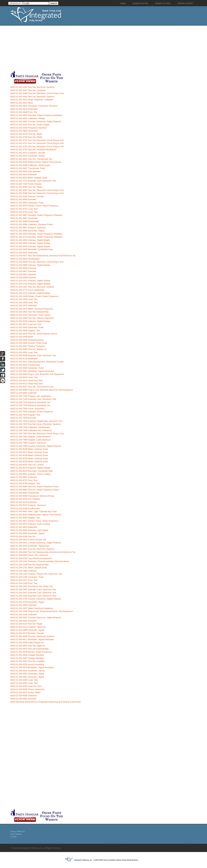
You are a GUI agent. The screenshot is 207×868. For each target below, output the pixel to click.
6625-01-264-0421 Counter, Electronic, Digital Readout (36, 543)
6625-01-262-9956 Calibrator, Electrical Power (32, 224)
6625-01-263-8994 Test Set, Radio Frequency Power (35, 490)
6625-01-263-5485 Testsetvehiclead (27, 340)
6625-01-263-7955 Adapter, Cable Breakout (31, 440)
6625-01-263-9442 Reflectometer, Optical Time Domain (36, 515)
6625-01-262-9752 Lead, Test (24, 209)
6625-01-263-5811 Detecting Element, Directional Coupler (37, 362)
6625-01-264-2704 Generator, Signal (27, 602)
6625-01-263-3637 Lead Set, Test (26, 324)
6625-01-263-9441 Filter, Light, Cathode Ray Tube (34, 511)
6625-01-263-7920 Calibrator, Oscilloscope (30, 427)
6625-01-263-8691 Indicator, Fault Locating (30, 474)
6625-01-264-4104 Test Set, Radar (26, 624)
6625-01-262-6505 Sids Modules (25, 171)
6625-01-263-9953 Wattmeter (24, 527)
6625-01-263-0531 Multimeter (24, 253)
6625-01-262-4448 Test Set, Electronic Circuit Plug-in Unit (37, 93)
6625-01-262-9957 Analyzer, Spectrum (28, 228)
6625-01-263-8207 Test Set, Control (27, 465)
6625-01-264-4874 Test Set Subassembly (29, 649)
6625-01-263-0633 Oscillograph (25, 259)
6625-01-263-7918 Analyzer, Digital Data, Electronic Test (36, 421)
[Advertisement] (78, 48)
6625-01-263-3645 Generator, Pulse (27, 327)
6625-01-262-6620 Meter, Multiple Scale (29, 178)
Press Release (16, 834)
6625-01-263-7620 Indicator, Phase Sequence (32, 412)
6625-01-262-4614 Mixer (22, 103)
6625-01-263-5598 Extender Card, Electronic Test (33, 355)
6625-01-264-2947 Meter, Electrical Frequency (32, 608)
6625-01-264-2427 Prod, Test (24, 580)
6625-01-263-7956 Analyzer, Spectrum (28, 443)
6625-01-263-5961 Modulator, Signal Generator (32, 371)
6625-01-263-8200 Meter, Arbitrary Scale (29, 462)
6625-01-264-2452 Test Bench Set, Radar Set (31, 586)
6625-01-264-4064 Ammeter (23, 621)
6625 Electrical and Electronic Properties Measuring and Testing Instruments (46, 702)
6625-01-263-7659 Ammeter (23, 418)
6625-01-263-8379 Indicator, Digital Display (30, 468)
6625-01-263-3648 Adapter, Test (25, 330)
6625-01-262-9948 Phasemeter (25, 221)
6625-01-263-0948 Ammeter (23, 278)
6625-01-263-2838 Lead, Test (24, 299)
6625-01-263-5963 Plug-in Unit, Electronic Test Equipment (37, 374)
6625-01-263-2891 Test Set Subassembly (29, 312)
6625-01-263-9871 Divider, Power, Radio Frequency (34, 521)
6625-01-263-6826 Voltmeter (24, 393)
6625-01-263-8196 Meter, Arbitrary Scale (29, 449)
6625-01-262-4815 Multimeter (24, 109)
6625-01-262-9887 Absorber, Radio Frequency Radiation (37, 215)
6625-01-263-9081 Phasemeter (25, 493)
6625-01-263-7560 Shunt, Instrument (27, 409)
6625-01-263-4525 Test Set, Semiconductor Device (34, 334)
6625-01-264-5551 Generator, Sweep (28, 671)
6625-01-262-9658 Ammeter (23, 199)
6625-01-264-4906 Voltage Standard (27, 655)
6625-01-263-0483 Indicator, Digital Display (30, 246)
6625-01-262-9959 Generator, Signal (27, 231)
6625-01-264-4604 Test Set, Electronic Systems (32, 636)
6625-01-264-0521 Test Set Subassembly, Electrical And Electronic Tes (43, 552)
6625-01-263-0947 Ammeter (23, 274)
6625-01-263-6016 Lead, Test (24, 377)
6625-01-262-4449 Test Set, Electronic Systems (32, 97)
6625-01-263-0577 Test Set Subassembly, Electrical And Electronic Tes (43, 256)
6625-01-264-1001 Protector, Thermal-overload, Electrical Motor (40, 561)
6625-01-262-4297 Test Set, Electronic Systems (32, 87)
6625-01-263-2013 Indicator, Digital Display (30, 293)
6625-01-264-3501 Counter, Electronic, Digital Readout (36, 618)
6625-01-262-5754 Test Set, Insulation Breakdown (33, 150)
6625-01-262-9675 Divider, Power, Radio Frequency (34, 206)
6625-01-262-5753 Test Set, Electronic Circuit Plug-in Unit (37, 146)
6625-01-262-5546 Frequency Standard (29, 128)
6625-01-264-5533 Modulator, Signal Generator (32, 667)
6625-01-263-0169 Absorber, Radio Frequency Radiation (37, 234)
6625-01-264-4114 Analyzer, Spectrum (28, 627)
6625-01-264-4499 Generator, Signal (27, 630)
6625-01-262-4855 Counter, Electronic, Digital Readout (36, 122)
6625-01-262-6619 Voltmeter (24, 174)
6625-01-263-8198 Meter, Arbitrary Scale (29, 455)
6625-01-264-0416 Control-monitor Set (28, 540)
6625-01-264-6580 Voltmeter (24, 696)
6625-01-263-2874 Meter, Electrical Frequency (32, 309)
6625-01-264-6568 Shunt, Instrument (27, 689)
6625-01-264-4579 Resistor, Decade (27, 633)
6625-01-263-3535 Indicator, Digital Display (30, 321)
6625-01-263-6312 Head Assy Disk (27, 380)
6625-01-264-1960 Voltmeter (24, 571)
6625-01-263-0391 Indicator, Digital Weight (30, 240)
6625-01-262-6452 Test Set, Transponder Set (31, 159)
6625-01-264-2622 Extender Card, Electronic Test (33, 593)
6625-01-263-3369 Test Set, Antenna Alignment (32, 318)
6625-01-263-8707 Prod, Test (24, 480)
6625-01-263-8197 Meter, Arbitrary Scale (29, 452)
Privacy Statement (18, 831)
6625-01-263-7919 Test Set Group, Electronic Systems (36, 424)
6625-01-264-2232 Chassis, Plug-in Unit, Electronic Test (36, 574)
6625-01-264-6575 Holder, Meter (25, 692)
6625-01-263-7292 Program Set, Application (31, 396)
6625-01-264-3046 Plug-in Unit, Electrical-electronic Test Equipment (42, 611)
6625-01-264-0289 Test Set (23, 536)
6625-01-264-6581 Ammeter (23, 699)
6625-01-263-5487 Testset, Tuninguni (28, 346)
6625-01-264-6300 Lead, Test (24, 680)
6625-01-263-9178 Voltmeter (24, 502)
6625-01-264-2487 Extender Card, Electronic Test (33, 590)
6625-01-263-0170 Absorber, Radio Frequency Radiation (37, 237)
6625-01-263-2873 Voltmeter (24, 306)
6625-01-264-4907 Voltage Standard (27, 658)
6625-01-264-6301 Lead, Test (24, 683)
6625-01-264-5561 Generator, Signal (27, 674)
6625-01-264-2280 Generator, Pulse (27, 577)
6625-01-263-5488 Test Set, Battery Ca (28, 349)
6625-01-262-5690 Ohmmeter (24, 131)
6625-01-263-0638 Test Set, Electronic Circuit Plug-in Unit (37, 262)
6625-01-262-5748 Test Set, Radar (26, 134)
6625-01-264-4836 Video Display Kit (27, 642)
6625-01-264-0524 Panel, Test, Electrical (29, 555)
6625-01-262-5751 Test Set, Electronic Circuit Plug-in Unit (37, 140)
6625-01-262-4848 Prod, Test (24, 112)
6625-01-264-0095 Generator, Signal (27, 533)
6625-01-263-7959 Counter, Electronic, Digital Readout (36, 446)
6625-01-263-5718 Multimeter (24, 359)
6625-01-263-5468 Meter (22, 337)
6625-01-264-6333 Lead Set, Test (26, 686)
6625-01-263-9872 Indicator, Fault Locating (30, 524)
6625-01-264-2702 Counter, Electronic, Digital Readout (36, 599)
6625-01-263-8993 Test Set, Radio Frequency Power (35, 486)
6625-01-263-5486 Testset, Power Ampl (29, 343)
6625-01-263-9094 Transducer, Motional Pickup (32, 496)
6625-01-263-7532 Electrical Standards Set (30, 402)
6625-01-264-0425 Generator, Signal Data (30, 546)
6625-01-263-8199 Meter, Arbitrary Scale (29, 458)
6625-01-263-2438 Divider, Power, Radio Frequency (34, 296)
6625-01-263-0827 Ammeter (23, 271)
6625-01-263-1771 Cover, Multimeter (27, 290)
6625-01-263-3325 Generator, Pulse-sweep (30, 315)
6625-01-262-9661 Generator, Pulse (27, 203)
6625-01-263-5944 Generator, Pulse (27, 368)
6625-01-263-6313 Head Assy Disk (27, 384)
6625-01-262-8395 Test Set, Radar (26, 187)
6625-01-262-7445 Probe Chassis (26, 184)
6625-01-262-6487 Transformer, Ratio (28, 168)
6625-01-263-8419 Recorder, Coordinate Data (32, 471)
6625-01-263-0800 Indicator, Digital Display (30, 265)
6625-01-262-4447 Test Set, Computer (28, 90)
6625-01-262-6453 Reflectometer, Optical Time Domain (36, 162)
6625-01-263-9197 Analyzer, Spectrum (28, 505)
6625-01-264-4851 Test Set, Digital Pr (28, 646)
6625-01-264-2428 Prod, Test (24, 583)
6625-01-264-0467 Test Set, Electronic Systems (32, 549)
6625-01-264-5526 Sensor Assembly (27, 664)
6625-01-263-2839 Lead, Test (24, 302)
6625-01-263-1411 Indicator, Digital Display (30, 281)
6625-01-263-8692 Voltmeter (24, 477)
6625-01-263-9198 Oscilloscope (25, 508)
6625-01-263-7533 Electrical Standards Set (30, 405)
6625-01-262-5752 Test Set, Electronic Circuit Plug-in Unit (37, 143)
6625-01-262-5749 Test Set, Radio (26, 137)
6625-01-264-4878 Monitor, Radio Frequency (31, 652)
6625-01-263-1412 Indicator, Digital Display (30, 284)
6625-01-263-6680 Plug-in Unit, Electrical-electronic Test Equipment (42, 390)
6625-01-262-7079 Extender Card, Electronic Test (33, 181)
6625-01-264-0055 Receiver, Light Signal (29, 530)
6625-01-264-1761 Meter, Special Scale (29, 568)
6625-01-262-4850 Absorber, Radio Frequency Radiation (37, 115)
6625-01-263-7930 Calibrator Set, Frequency (31, 430)
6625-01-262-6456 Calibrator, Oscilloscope (30, 165)
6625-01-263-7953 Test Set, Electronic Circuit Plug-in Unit (37, 434)
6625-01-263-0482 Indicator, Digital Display (30, 243)
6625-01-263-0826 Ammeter (23, 268)
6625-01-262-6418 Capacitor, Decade (28, 153)
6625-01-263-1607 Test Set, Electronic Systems (32, 287)
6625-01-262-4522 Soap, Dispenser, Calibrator (32, 100)
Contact (13, 837)
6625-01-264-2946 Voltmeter (24, 605)
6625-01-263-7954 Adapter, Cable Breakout (31, 437)
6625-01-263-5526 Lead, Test (24, 352)
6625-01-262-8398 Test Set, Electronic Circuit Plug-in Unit (37, 193)
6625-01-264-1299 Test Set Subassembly (29, 565)
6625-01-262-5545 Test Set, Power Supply (30, 125)
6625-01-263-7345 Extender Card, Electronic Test (33, 399)
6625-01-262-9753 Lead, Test (24, 212)
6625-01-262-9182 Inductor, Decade (27, 196)
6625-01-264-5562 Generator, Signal (27, 677)
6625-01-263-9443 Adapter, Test (25, 518)
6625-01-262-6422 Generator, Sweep (28, 156)
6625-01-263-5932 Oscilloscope (25, 365)
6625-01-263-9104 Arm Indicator (25, 499)
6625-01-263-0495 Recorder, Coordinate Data (32, 249)
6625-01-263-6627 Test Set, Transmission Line (32, 387)
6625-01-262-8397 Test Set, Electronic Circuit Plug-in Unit (37, 190)
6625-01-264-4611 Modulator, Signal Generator (32, 639)
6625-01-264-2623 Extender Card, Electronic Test (33, 596)
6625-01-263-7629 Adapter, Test (25, 415)
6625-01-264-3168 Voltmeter (24, 614)
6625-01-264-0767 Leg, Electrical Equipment (31, 558)
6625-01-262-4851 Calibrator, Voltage (28, 118)
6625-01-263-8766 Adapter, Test (25, 483)
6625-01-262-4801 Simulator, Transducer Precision (34, 106)
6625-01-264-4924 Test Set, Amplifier (27, 661)
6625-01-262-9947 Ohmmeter (24, 218)
